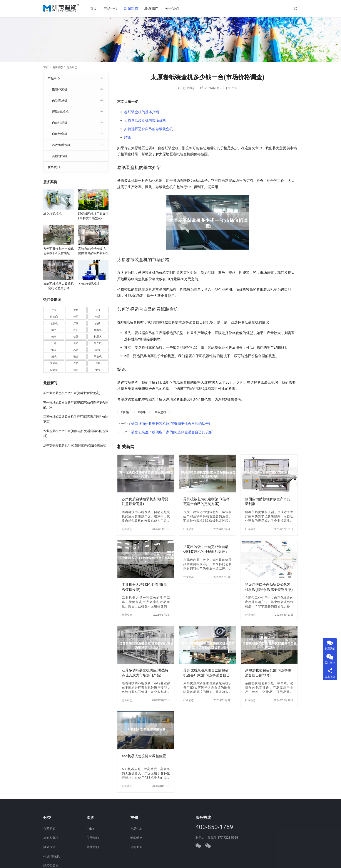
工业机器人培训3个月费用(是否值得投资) (144, 587)
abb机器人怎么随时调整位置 (144, 756)
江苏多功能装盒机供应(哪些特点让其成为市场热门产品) (145, 673)
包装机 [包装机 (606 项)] (54, 323)
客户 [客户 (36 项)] (76, 330)
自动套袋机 (60, 101)
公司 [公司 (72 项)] (76, 317)
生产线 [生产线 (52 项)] (98, 343)
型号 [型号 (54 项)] (54, 330)
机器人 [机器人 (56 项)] (98, 337)
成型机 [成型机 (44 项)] (98, 330)
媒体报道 (49, 847)
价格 (126, 412)
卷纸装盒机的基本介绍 (142, 112)
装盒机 (162, 412)
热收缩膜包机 (61, 145)
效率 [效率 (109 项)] (54, 337)
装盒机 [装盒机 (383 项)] (98, 356)
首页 (95, 9)
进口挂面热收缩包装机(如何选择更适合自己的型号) (171, 424)
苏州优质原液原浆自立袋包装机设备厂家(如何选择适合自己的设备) (207, 673)
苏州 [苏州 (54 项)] (76, 350)
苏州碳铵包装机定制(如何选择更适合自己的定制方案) (207, 501)
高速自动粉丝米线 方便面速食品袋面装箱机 (93, 251)
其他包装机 (60, 156)
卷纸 (143, 412)
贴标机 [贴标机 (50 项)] (54, 370)
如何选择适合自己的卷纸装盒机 (149, 129)
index (90, 829)
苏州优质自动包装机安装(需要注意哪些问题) (145, 501)
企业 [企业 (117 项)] (98, 310)
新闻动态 (133, 9)
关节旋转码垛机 (89, 284)
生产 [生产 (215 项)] (76, 343)
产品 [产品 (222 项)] (54, 310)
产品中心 (112, 9)
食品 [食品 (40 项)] (98, 370)
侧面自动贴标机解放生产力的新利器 (268, 501)
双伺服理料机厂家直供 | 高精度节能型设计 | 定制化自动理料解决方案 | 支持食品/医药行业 (93, 216)
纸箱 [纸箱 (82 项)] (54, 350)
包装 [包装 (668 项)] (98, 317)
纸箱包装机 (60, 89)
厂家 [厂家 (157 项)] (76, 323)
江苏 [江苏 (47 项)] (54, 343)
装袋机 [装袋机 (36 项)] (54, 363)
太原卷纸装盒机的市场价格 (145, 120)
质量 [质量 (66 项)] (98, 363)
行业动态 (189, 88)
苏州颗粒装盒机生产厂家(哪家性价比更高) (72, 393)
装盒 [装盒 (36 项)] (76, 356)
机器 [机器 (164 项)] (76, 337)
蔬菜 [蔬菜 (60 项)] (98, 350)
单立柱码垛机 (52, 214)
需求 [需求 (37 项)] (76, 370)
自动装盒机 (60, 134)
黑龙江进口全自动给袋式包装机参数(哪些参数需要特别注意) (269, 587)
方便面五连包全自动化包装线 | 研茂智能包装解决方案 (59, 251)
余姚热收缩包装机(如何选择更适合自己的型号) (268, 673)
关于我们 (174, 9)
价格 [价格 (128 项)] (76, 310)
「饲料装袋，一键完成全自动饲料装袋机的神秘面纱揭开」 (206, 549)
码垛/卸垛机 (60, 112)
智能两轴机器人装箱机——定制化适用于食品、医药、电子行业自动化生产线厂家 (59, 286)
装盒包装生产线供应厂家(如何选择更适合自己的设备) (172, 432)
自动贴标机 (60, 123)
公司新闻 (49, 829)
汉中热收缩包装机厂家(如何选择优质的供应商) (75, 445)
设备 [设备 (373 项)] (76, 363)
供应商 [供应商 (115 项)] (54, 317)
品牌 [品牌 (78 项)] (98, 323)
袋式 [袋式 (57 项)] (54, 356)
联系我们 (153, 9)
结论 (128, 137)
